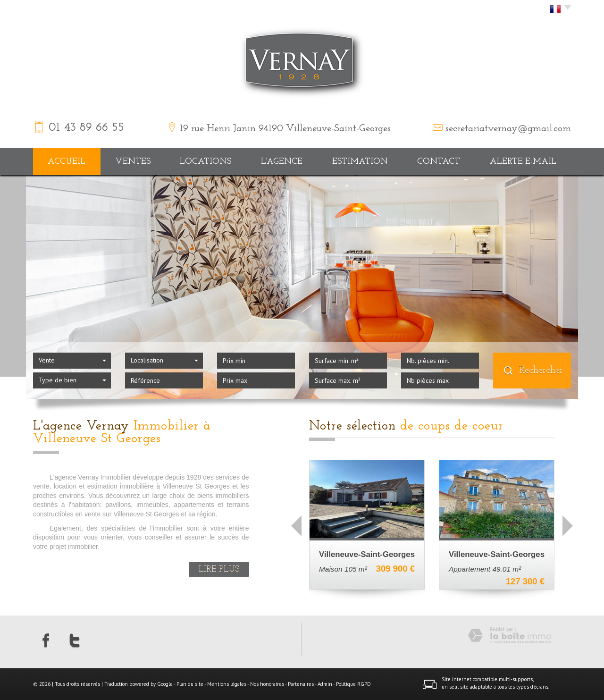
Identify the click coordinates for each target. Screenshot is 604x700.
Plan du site (190, 684)
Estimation (360, 162)
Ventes (133, 162)
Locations (206, 162)
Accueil (67, 162)
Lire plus (219, 569)
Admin (325, 684)
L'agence (282, 162)
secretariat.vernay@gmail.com (508, 129)
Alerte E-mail (523, 162)
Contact (439, 162)
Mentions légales (227, 684)
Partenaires (301, 684)
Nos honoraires (267, 684)
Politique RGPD (353, 684)
